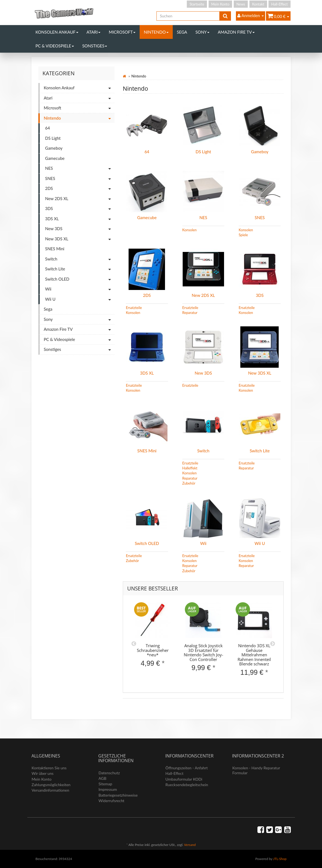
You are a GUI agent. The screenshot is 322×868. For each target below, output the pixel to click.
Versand (190, 845)
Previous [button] (134, 644)
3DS (260, 295)
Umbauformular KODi (184, 779)
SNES (260, 217)
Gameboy (260, 152)
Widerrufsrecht (111, 801)
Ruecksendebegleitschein (187, 785)
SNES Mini (147, 451)
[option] (153, 639)
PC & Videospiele (55, 46)
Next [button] (273, 644)
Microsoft (122, 32)
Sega (182, 32)
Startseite (197, 4)
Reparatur (190, 313)
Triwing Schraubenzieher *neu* (153, 650)
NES (203, 217)
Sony (202, 32)
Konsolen (190, 230)
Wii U (260, 543)
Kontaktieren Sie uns (49, 768)
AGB (103, 778)
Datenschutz (109, 773)
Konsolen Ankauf (57, 32)
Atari (94, 32)
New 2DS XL (203, 295)
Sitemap (105, 784)
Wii (203, 543)
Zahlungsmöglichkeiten (51, 785)
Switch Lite (260, 451)
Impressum (108, 789)
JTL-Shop (280, 859)
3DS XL (147, 373)
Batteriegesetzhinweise (118, 795)
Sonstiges (95, 46)
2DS (147, 295)
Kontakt (258, 4)
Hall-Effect (279, 4)
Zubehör (189, 483)
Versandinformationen (50, 790)
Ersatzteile (134, 308)
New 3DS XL (260, 373)
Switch (203, 451)
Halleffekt (190, 468)
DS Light (203, 152)
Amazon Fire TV (236, 32)
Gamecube (147, 217)
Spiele (243, 235)
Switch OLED (147, 543)
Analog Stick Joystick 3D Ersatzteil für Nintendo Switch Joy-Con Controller (203, 652)
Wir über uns (43, 773)
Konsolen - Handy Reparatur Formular (256, 770)
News (241, 4)
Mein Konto (220, 4)
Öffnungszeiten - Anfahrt (187, 768)
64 (147, 152)
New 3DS (203, 373)
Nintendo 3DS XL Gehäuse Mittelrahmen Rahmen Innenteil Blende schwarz (254, 655)
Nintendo (156, 32)
